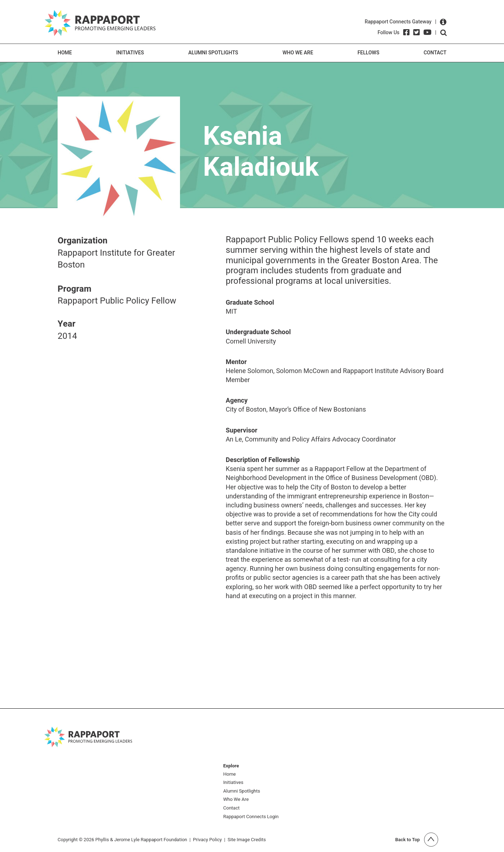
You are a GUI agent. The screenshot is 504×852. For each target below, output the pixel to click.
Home (65, 53)
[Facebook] (406, 32)
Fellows (368, 53)
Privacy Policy (207, 840)
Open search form (444, 33)
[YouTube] (427, 32)
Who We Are (298, 53)
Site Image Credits (247, 840)
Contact (435, 53)
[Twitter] (417, 32)
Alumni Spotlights (213, 53)
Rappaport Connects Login (251, 817)
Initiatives (130, 53)
